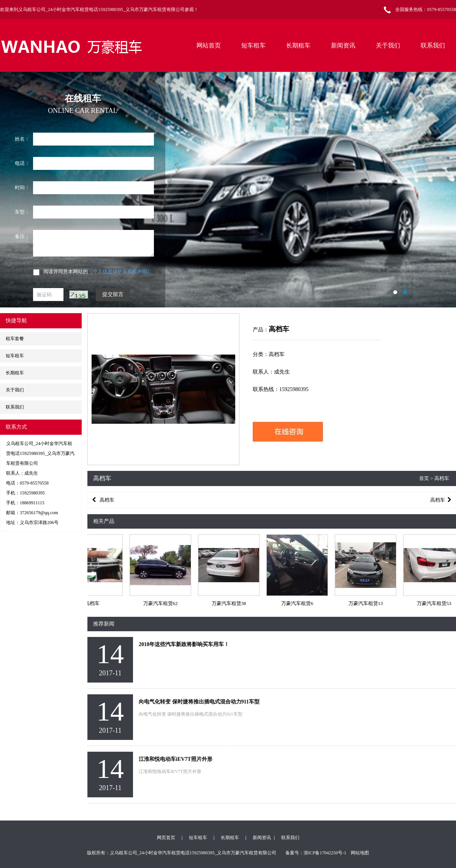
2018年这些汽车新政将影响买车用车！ (184, 644)
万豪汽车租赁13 (368, 603)
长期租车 (298, 45)
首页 (424, 478)
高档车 (94, 603)
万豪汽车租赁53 (436, 603)
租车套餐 (15, 339)
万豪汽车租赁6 (300, 603)
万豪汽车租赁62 (163, 603)
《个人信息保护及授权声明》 (120, 272)
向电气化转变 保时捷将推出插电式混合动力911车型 (199, 702)
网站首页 (209, 45)
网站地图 (360, 853)
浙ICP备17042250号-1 (325, 853)
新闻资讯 (343, 45)
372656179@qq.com (39, 513)
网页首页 (166, 838)
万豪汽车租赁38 (231, 603)
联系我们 (433, 45)
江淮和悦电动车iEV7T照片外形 (176, 759)
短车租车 (253, 45)
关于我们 (388, 45)
